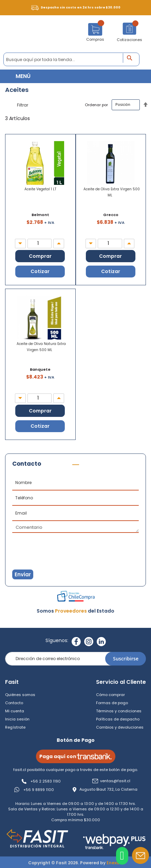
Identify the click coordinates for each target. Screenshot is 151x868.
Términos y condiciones (119, 711)
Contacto (14, 703)
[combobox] (71, 59)
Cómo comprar (110, 695)
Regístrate (15, 727)
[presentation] (46, 545)
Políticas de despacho (118, 719)
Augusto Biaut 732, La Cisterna (108, 789)
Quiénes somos (20, 695)
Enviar (23, 574)
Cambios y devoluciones (120, 727)
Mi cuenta (15, 711)
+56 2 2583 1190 (46, 781)
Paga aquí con (76, 756)
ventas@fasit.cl (115, 781)
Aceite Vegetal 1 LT (40, 189)
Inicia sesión (17, 719)
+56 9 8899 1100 (39, 790)
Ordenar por (96, 104)
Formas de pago (112, 703)
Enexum (115, 863)
